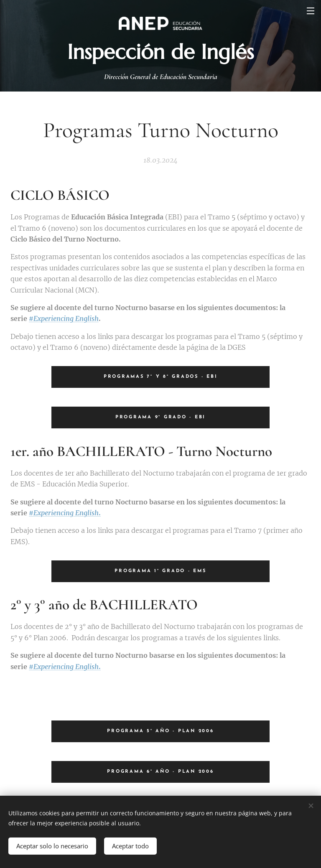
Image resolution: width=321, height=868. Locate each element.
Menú (311, 11)
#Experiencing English (64, 318)
